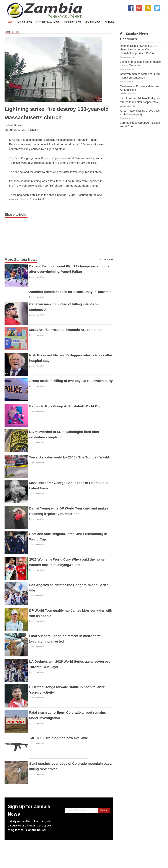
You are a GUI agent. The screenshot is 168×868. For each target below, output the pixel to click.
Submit (104, 810)
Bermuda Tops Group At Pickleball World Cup (65, 406)
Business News (73, 22)
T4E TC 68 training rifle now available (59, 738)
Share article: (16, 215)
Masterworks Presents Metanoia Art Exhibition (66, 330)
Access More (106, 260)
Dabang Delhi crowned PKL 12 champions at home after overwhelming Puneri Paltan (139, 50)
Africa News (25, 22)
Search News (93, 22)
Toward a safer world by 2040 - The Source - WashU (70, 457)
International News (48, 22)
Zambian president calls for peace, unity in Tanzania (70, 292)
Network (110, 22)
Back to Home (12, 32)
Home (10, 22)
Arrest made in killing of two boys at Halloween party (71, 381)
